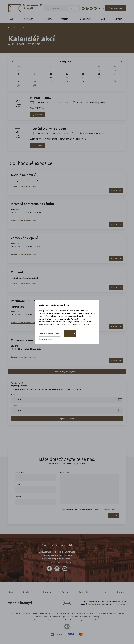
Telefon (18, 497)
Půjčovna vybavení (62, 613)
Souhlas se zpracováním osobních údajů (50, 617)
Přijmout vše (70, 333)
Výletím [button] (65, 19)
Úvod (12, 19)
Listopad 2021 (67, 62)
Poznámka (65, 472)
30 (35, 86)
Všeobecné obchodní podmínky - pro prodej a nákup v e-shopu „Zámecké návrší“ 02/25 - (67, 620)
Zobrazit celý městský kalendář (67, 372)
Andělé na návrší (23, 175)
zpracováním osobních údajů (107, 510)
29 (19, 86)
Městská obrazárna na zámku (32, 204)
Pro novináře (15, 613)
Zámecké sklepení (24, 238)
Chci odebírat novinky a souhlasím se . (91, 510)
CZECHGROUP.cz (119, 604)
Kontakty (119, 19)
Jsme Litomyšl (84, 19)
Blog (103, 19)
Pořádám (48, 592)
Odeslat (114, 515)
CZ (101, 8)
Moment (17, 272)
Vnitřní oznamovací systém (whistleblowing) (83, 617)
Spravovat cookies (47, 339)
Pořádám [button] (47, 19)
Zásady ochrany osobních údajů (83, 613)
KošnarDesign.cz (98, 604)
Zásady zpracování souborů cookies (110, 613)
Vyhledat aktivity (67, 419)
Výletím (19, 28)
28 (115, 82)
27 (99, 82)
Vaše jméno (19, 472)
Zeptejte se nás (117, 8)
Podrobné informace (84, 324)
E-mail (18, 484)
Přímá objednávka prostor (43, 613)
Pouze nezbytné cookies (50, 333)
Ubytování (29, 19)
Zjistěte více (37, 115)
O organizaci (27, 613)
